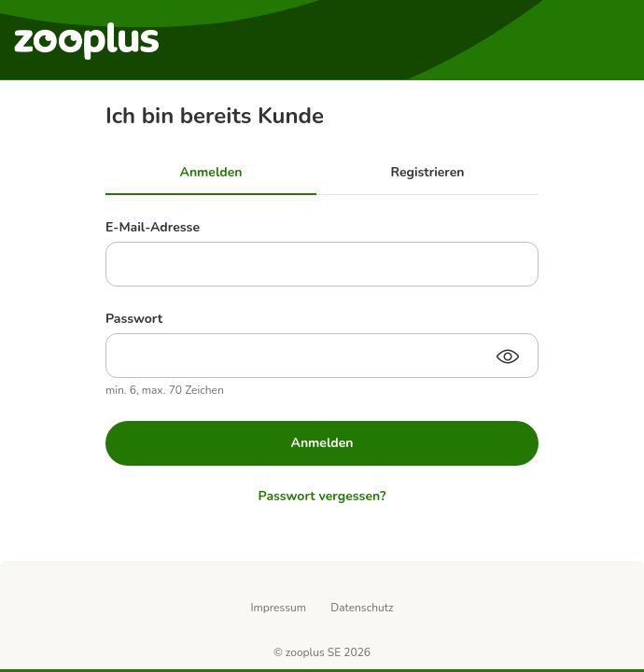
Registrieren (428, 172)
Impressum (278, 608)
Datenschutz (362, 608)
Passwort (134, 319)
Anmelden (322, 443)
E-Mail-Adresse (153, 227)
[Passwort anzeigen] (508, 358)
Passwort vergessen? (322, 496)
